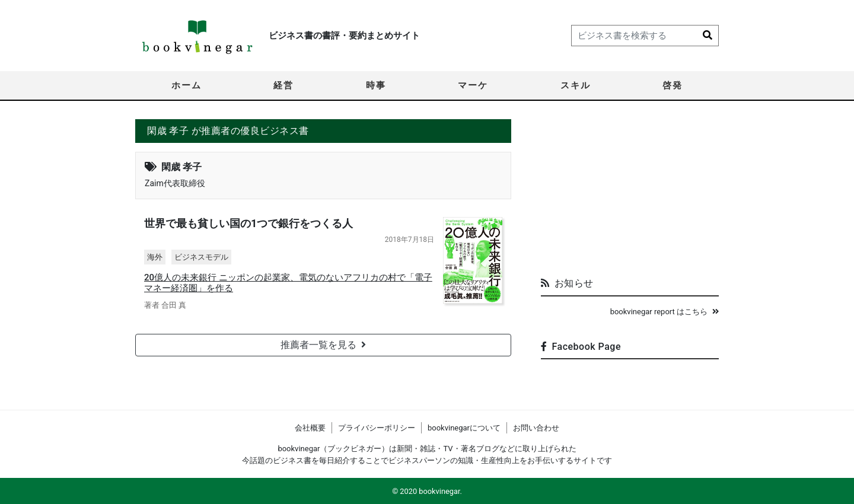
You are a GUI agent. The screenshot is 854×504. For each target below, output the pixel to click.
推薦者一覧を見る (323, 345)
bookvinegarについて (464, 428)
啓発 (673, 85)
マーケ (473, 85)
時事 (376, 85)
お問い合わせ (536, 428)
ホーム (187, 85)
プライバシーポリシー (377, 428)
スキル (576, 85)
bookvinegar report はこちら (665, 312)
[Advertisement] (630, 193)
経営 (283, 85)
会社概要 (310, 428)
